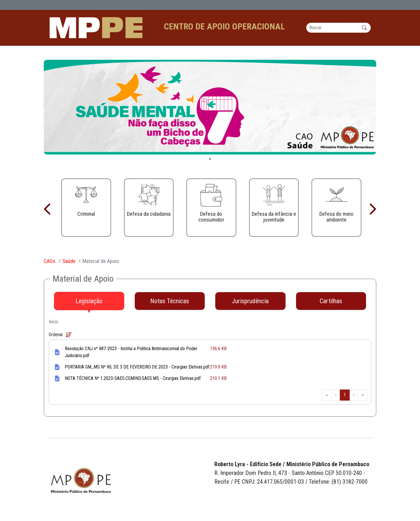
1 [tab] (210, 159)
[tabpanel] (210, 107)
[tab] (89, 301)
